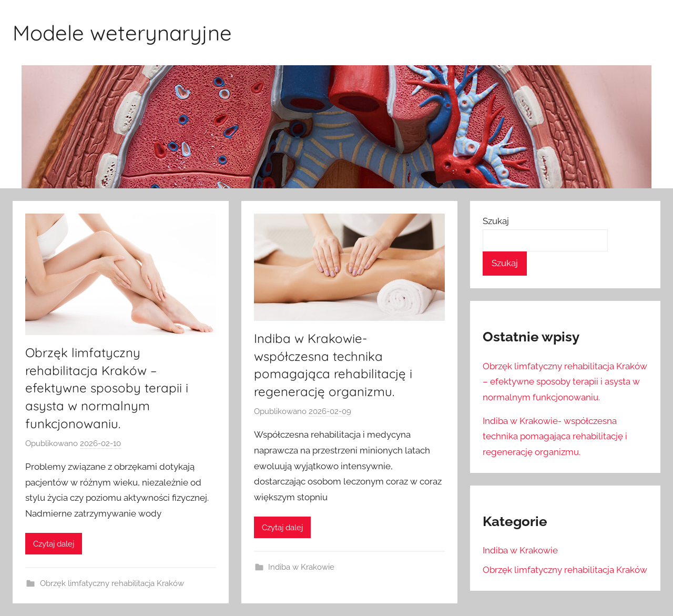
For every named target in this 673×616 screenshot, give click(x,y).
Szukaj (496, 221)
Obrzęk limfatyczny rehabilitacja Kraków (112, 583)
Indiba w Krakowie (301, 567)
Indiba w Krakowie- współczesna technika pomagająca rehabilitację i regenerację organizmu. (555, 437)
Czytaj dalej (54, 544)
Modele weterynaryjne (122, 33)
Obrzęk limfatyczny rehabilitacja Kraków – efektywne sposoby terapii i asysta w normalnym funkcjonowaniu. (107, 388)
